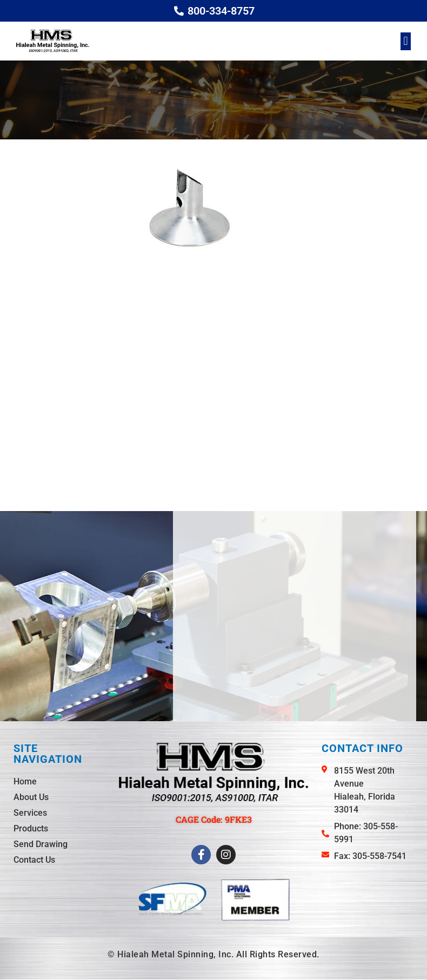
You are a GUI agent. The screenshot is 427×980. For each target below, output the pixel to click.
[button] (406, 41)
